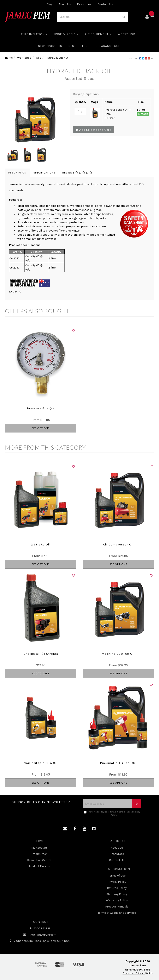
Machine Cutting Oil (118, 654)
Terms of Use (117, 876)
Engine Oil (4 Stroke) (41, 654)
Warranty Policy (117, 900)
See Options (41, 428)
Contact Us (105, 4)
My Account (39, 848)
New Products (50, 46)
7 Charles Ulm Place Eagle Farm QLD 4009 (39, 941)
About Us (65, 4)
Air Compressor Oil (118, 544)
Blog (49, 4)
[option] (34, 118)
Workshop (128, 34)
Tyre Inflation (34, 34)
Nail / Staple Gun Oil (41, 763)
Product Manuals (117, 907)
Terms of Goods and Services (117, 913)
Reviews (77, 173)
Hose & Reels (66, 34)
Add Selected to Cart (93, 130)
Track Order (39, 854)
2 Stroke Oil (41, 544)
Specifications (44, 173)
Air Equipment (98, 34)
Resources (84, 4)
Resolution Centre (39, 860)
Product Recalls (39, 866)
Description (17, 173)
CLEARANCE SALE (108, 46)
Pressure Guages (41, 408)
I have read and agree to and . (112, 813)
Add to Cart (41, 673)
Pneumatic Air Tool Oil (118, 763)
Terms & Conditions (119, 812)
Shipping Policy (117, 894)
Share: (141, 58)
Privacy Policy (117, 882)
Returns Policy (117, 888)
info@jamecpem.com (39, 935)
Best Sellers (79, 46)
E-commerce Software (134, 973)
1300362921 (39, 929)
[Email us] (65, 829)
